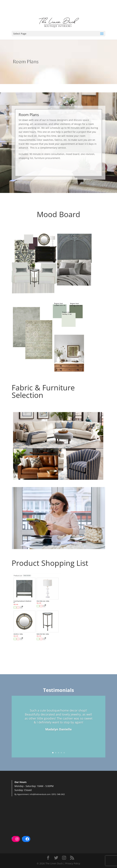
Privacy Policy (73, 863)
